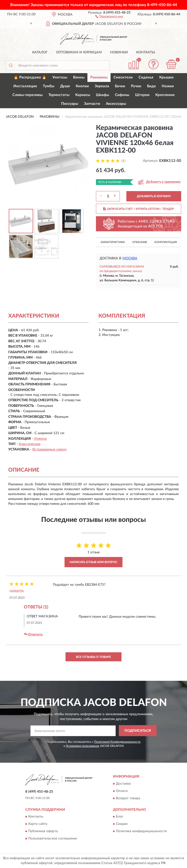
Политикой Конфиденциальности (117, 742)
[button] (109, 16)
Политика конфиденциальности (141, 831)
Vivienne (40, 439)
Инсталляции (25, 86)
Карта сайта (38, 824)
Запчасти (92, 104)
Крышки (166, 77)
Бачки (120, 86)
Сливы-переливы (28, 95)
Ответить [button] (33, 634)
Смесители (123, 77)
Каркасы (83, 95)
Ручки (136, 86)
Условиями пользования (83, 746)
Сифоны (122, 95)
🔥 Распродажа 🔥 (30, 77)
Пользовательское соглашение (53, 839)
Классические (30, 444)
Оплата (122, 791)
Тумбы (49, 86)
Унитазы (60, 77)
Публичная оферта (43, 831)
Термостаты (59, 95)
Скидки (122, 824)
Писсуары (70, 104)
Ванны (79, 77)
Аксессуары (116, 104)
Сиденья (146, 77)
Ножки (168, 86)
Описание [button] (140, 242)
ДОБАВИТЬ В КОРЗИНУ (154, 196)
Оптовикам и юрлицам (79, 52)
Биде (151, 86)
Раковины (99, 77)
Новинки (119, 52)
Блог (120, 817)
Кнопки (82, 86)
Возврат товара (128, 798)
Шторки (142, 95)
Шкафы (103, 95)
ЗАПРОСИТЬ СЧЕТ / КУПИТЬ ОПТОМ (139, 209)
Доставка (123, 784)
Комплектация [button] (166, 242)
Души (65, 86)
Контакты (146, 52)
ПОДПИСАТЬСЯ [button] (138, 731)
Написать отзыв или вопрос (93, 562)
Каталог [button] (40, 52)
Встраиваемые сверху (50, 449)
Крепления (165, 95)
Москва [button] (130, 258)
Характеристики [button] (113, 242)
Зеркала (102, 86)
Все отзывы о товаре (93, 657)
